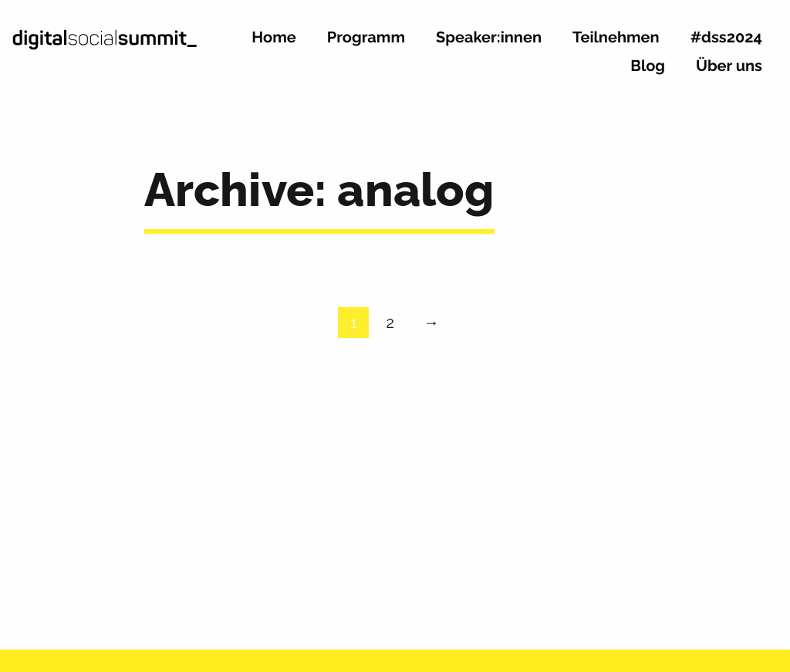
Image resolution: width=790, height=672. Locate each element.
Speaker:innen (489, 38)
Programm (366, 38)
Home (273, 38)
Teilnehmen (616, 38)
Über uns (729, 66)
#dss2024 (726, 38)
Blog (648, 66)
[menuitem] (273, 44)
